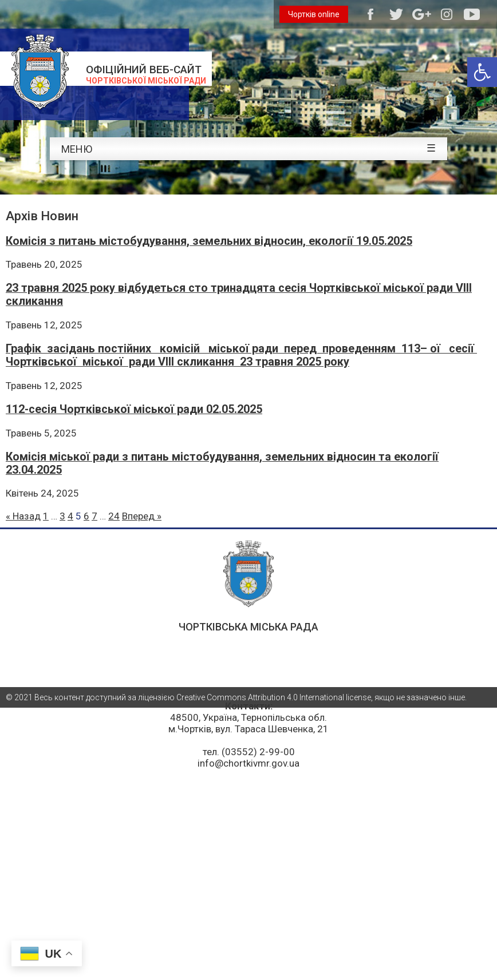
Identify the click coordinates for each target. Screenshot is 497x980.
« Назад (23, 516)
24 (114, 516)
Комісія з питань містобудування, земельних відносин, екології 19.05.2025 (209, 241)
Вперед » (142, 516)
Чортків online (314, 14)
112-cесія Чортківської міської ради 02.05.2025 (134, 409)
